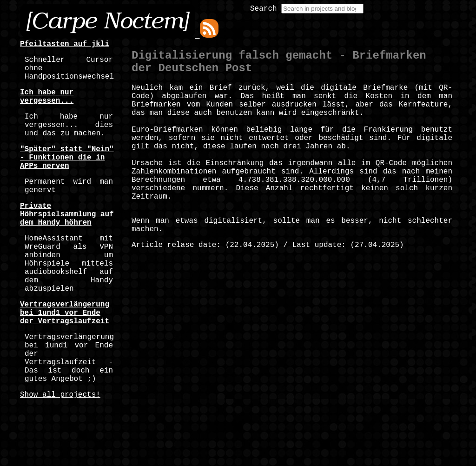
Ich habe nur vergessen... (47, 106)
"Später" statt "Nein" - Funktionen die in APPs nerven (67, 177)
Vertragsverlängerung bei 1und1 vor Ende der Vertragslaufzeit (65, 360)
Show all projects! (60, 457)
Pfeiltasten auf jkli (65, 45)
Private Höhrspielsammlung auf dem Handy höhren (67, 243)
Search (264, 9)
